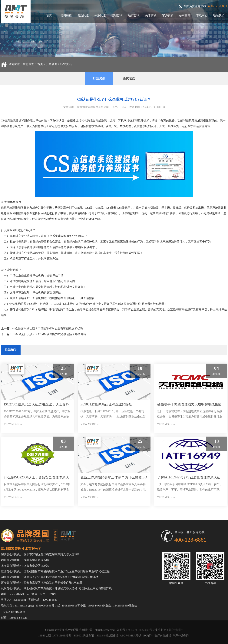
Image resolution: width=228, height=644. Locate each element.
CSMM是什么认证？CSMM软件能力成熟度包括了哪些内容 (49, 334)
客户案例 (168, 15)
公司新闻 (185, 15)
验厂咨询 (134, 15)
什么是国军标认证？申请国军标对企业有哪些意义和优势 (48, 329)
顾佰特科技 (176, 630)
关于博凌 (151, 15)
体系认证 (100, 15)
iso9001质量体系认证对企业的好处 (106, 404)
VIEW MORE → (13, 424)
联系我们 (219, 15)
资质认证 (83, 15)
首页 (49, 15)
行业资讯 (66, 64)
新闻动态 (129, 78)
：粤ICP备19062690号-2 (140, 630)
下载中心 (202, 15)
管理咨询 (117, 15)
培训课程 (66, 15)
